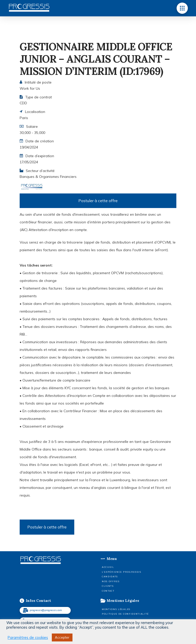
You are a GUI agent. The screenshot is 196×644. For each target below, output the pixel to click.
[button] (182, 8)
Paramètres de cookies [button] (28, 638)
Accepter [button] (62, 637)
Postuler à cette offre (98, 201)
